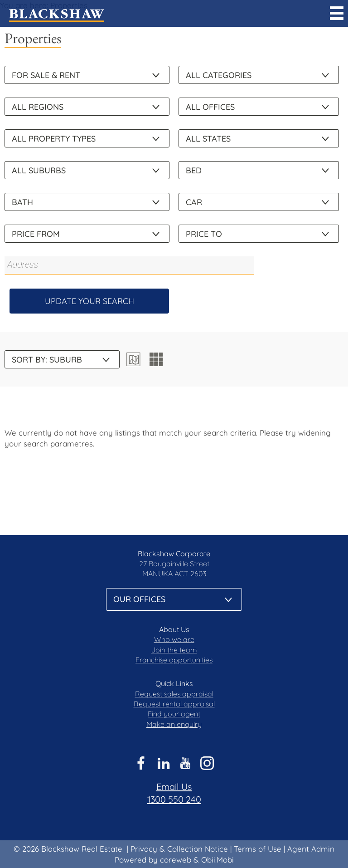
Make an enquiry (174, 724)
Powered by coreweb (153, 860)
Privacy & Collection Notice (179, 849)
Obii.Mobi (217, 860)
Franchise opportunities (174, 660)
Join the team (174, 650)
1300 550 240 (174, 799)
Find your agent (174, 714)
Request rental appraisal (174, 704)
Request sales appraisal (174, 694)
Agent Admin (311, 849)
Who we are (174, 639)
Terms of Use (258, 849)
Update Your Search (89, 301)
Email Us (174, 787)
